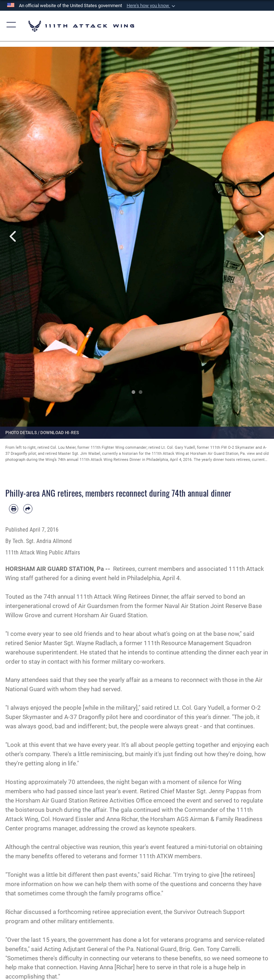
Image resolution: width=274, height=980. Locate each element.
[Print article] (14, 509)
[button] (152, 6)
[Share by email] (28, 509)
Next (260, 237)
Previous (14, 237)
